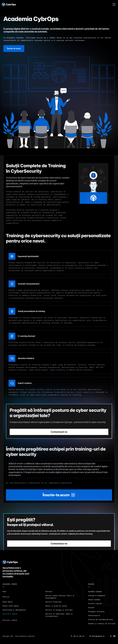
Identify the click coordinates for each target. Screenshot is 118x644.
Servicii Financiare (53, 602)
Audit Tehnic (8, 602)
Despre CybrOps (94, 600)
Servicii (6, 597)
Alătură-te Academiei (97, 596)
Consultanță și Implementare (14, 610)
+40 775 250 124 (79, 636)
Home (4, 592)
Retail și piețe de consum (56, 606)
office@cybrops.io (98, 636)
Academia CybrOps (95, 592)
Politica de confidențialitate (101, 620)
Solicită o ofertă (10, 614)
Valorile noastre (95, 604)
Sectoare (49, 592)
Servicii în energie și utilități (59, 610)
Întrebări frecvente (96, 612)
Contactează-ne (94, 616)
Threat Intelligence (11, 606)
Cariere (91, 608)
